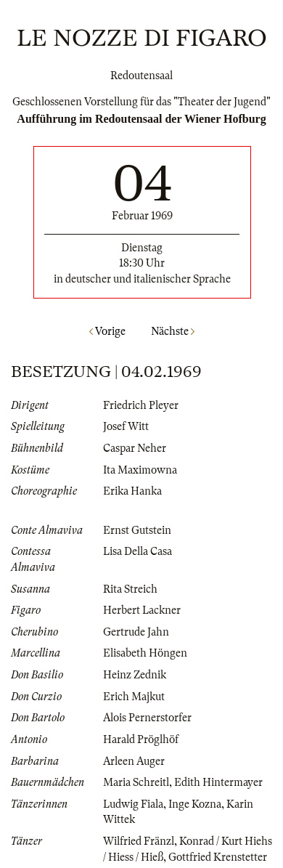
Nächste (173, 331)
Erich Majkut (134, 697)
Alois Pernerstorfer (147, 718)
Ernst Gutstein (137, 530)
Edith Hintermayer (218, 782)
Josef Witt (126, 426)
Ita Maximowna (140, 470)
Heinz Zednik (135, 675)
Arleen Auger (134, 761)
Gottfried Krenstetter (218, 857)
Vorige (107, 331)
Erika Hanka (132, 491)
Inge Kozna (195, 804)
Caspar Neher (135, 448)
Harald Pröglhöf (141, 739)
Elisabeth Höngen (145, 653)
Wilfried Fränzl (139, 841)
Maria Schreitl (136, 782)
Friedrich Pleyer (141, 405)
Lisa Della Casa (138, 551)
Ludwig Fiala (133, 804)
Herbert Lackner (142, 610)
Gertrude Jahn (136, 632)
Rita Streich (130, 589)
